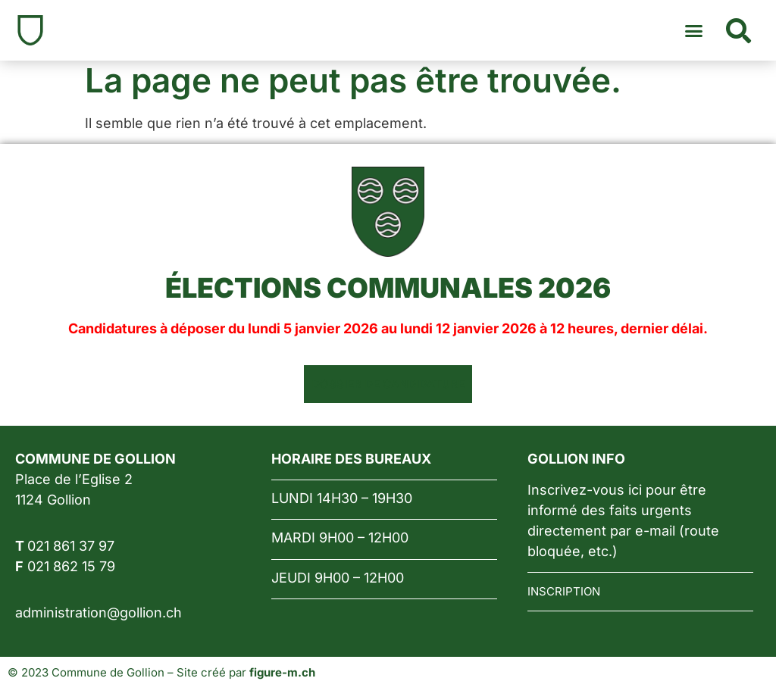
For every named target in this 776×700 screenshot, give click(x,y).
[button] (694, 30)
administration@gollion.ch (99, 612)
